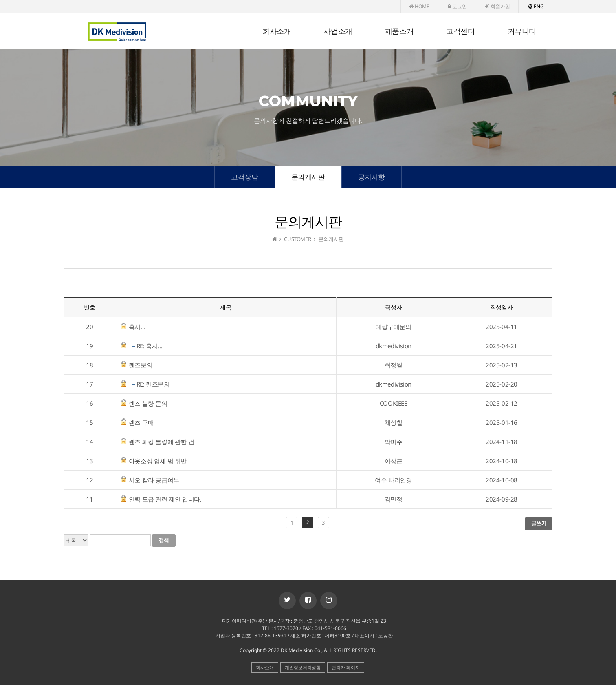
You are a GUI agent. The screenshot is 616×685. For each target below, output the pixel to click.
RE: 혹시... (149, 346)
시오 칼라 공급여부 (154, 480)
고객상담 (244, 177)
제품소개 (399, 31)
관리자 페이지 (346, 667)
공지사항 (372, 177)
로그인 (457, 6)
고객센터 (460, 31)
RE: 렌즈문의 (153, 384)
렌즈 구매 (141, 422)
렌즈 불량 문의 (148, 403)
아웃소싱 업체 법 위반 (158, 461)
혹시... (137, 327)
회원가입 (498, 6)
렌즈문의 (141, 365)
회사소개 (277, 31)
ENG (536, 6)
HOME (419, 6)
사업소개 (338, 31)
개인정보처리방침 (303, 667)
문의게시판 (308, 177)
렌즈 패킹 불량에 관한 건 (161, 442)
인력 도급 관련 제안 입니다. (165, 499)
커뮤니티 (522, 31)
